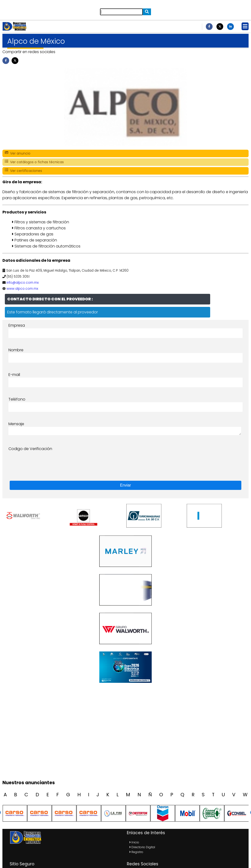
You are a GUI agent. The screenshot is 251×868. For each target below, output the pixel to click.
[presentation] (45, 461)
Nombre (16, 350)
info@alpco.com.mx (23, 283)
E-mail (14, 375)
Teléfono (17, 399)
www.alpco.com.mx (22, 289)
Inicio (134, 842)
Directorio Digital (142, 847)
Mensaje (16, 424)
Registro (136, 852)
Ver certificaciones (23, 171)
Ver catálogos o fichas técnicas (34, 162)
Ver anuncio (18, 153)
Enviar (125, 485)
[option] (35, 516)
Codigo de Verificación (30, 449)
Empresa (17, 325)
